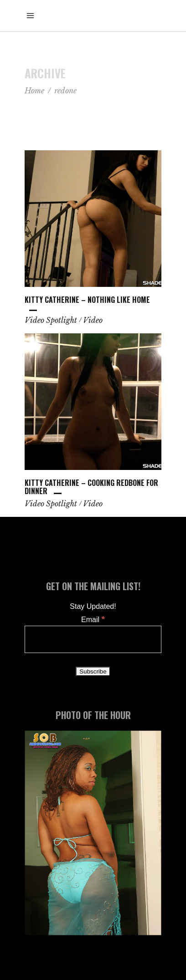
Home (34, 91)
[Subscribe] (93, 671)
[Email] (93, 639)
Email (93, 620)
